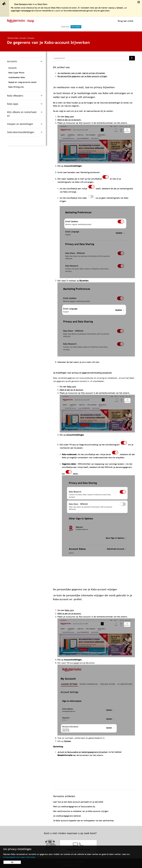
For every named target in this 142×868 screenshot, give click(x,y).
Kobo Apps (13, 104)
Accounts (23, 38)
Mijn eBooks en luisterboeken (22, 114)
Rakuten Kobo (13, 38)
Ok (12, 862)
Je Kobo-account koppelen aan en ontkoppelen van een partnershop (83, 821)
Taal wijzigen (76, 27)
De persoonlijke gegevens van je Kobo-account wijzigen (82, 76)
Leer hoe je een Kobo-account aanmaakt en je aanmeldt (78, 802)
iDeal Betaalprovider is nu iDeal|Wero (31, 4)
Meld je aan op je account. (69, 120)
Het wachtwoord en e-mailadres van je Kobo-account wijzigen (81, 811)
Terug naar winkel (125, 21)
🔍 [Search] (132, 58)
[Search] (91, 58)
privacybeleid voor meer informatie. (20, 857)
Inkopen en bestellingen (20, 124)
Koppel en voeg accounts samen (23, 82)
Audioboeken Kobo (17, 77)
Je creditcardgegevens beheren (67, 816)
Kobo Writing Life (16, 87)
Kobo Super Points (16, 73)
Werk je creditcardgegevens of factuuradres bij (74, 807)
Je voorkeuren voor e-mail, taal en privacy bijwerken (81, 73)
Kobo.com (69, 116)
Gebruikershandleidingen (21, 132)
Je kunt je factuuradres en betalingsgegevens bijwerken (82, 752)
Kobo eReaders (15, 96)
